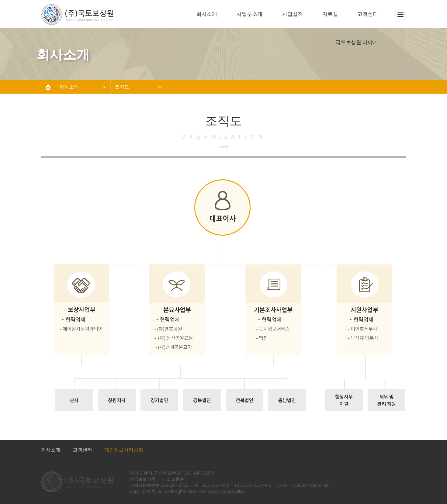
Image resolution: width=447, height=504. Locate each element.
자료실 (330, 14)
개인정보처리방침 (124, 450)
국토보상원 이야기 (357, 42)
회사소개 (207, 14)
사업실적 (293, 14)
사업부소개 (249, 14)
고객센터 (368, 14)
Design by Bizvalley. (226, 491)
